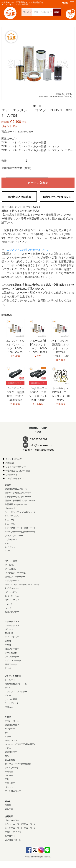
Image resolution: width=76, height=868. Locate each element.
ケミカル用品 (11, 699)
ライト (8, 733)
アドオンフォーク (13, 660)
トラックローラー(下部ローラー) (20, 528)
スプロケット (11, 539)
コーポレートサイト (15, 478)
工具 (7, 779)
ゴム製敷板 (10, 760)
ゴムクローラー (12, 820)
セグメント (10, 547)
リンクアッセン (12, 516)
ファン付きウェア (13, 791)
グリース (9, 695)
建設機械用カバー (13, 725)
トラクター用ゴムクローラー (18, 497)
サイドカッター (12, 588)
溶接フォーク (11, 664)
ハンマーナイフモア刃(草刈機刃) (20, 744)
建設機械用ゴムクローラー (17, 489)
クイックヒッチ (12, 637)
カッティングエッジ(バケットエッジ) (22, 584)
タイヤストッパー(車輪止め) (18, 764)
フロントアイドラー (14, 536)
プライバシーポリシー (16, 467)
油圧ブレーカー (12, 649)
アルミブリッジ (12, 768)
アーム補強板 (11, 653)
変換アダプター (12, 612)
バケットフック (12, 600)
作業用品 (9, 772)
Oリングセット (12, 703)
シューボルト (11, 524)
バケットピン (11, 592)
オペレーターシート (14, 721)
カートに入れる (38, 183)
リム (7, 543)
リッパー (9, 668)
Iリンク (8, 608)
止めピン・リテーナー (15, 577)
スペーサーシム (12, 596)
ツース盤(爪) (11, 569)
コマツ (55, 146)
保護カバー (10, 707)
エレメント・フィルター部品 (29, 142)
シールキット (11, 680)
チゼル (8, 748)
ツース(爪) (10, 565)
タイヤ (8, 551)
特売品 (8, 805)
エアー (69, 150)
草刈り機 (9, 633)
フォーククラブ (12, 625)
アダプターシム (12, 580)
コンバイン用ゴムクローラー (18, 493)
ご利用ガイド (12, 475)
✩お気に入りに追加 (19, 197)
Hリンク (9, 604)
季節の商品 (10, 783)
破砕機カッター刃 (13, 840)
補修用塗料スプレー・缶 (16, 684)
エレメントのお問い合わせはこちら (27, 250)
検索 (57, 12)
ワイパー (9, 775)
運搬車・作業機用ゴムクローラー (20, 501)
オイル (8, 688)
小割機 (8, 645)
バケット (9, 629)
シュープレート (12, 520)
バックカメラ (11, 740)
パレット (9, 787)
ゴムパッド (10, 508)
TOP (4, 142)
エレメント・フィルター (16, 692)
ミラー (8, 736)
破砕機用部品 (11, 752)
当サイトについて (14, 459)
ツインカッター (12, 657)
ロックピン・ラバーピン (16, 573)
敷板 (7, 756)
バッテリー (10, 729)
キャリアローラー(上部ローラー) (20, 532)
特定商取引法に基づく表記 (18, 471)
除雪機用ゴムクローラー (16, 504)
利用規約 (10, 463)
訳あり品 (9, 809)
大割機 (8, 641)
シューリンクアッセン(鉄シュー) (20, 512)
